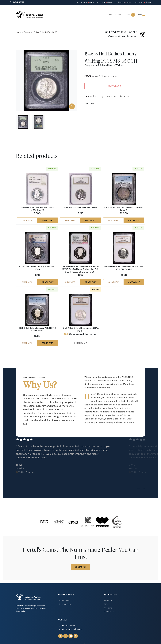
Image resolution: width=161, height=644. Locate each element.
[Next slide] (144, 489)
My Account (63, 600)
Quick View (27, 221)
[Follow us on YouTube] (69, 634)
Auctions (108, 607)
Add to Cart (48, 221)
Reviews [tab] (124, 96)
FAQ (106, 603)
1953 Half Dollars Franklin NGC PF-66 (80, 207)
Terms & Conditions (124, 642)
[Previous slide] (139, 489)
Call (66, 334)
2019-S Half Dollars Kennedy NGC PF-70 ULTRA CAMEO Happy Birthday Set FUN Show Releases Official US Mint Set (80, 269)
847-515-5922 (19, 2)
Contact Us (81, 567)
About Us (108, 600)
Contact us (131, 36)
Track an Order (64, 603)
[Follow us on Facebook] (60, 634)
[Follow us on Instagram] (65, 634)
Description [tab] (91, 96)
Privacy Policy (140, 642)
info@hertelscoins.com (71, 627)
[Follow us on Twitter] (74, 634)
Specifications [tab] (108, 96)
